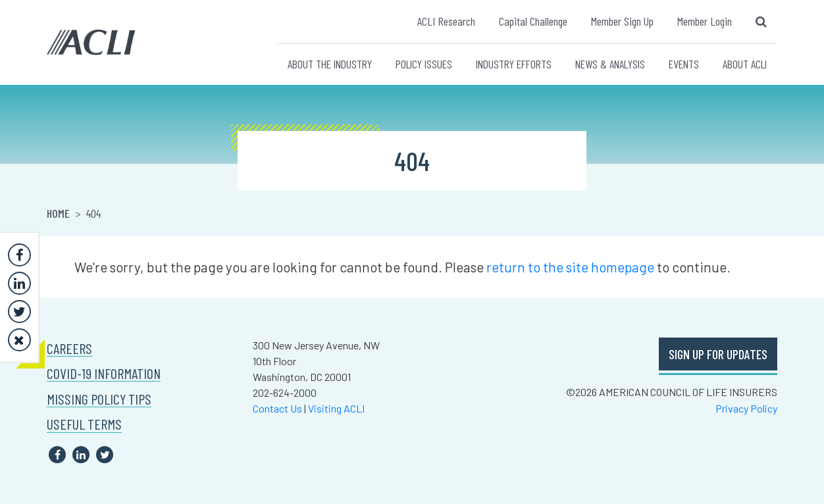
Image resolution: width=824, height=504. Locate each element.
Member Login (705, 21)
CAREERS (69, 348)
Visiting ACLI (336, 408)
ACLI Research (446, 21)
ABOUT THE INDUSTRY (330, 64)
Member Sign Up (622, 21)
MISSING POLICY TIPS (99, 399)
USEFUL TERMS (84, 424)
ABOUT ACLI (745, 64)
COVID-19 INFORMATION (104, 373)
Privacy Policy (746, 408)
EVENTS (684, 64)
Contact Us (277, 408)
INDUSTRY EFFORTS (514, 64)
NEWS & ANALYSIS (610, 64)
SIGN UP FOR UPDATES (718, 354)
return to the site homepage (570, 267)
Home (58, 213)
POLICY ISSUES (424, 64)
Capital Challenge (533, 21)
